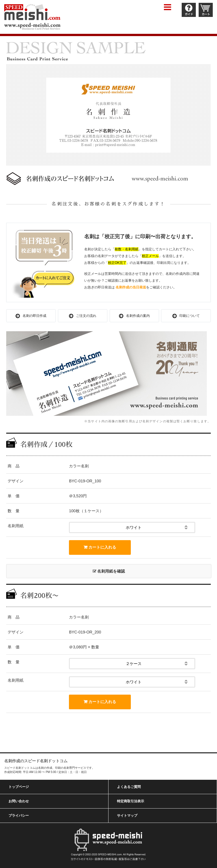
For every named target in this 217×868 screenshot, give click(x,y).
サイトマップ (127, 816)
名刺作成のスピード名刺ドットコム (36, 761)
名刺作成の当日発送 (131, 287)
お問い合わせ (19, 801)
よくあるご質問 (129, 787)
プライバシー (19, 816)
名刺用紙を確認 (109, 571)
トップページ (19, 787)
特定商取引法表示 (131, 801)
